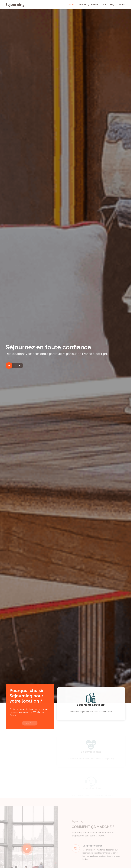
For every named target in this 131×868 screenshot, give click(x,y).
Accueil (71, 4)
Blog (112, 4)
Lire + (30, 724)
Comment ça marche (88, 4)
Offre (104, 4)
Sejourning (15, 4)
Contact (122, 4)
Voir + (17, 365)
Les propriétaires (92, 849)
